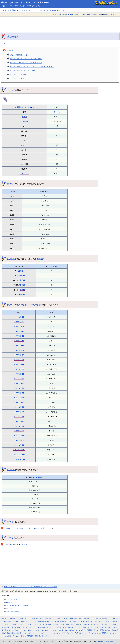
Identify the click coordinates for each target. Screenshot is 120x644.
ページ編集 (86, 14)
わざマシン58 (19, 407)
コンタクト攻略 (38, 633)
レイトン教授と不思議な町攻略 (87, 630)
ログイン (115, 14)
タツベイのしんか (17, 78)
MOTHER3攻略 (25, 630)
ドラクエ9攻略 (105, 627)
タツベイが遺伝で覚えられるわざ (23, 70)
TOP (4, 43)
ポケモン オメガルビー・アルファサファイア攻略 (73, 619)
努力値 (40, 259)
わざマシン (22, 305)
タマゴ (22, 174)
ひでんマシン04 (19, 455)
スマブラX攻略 (76, 624)
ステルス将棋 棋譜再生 (100, 633)
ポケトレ (37, 528)
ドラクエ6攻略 (68, 627)
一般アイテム (11, 608)
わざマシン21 (19, 350)
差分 (100, 14)
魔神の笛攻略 (16, 633)
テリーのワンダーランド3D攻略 (33, 627)
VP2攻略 (86, 624)
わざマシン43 (19, 393)
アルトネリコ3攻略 (24, 624)
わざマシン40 (19, 383)
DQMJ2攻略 (16, 627)
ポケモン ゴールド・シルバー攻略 (14, 619)
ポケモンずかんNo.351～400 (17, 605)
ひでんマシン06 (19, 459)
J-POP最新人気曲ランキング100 (37, 636)
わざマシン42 (19, 388)
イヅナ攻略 (27, 633)
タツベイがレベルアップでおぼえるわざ (26, 59)
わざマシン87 (19, 440)
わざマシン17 (19, 341)
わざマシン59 (19, 412)
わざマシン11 (19, 336)
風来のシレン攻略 (11, 630)
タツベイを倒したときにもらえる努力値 (26, 63)
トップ (55, 14)
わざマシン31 (19, 360)
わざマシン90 (19, 445)
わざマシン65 (19, 417)
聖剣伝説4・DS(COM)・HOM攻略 (103, 624)
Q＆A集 (9, 602)
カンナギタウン (22, 528)
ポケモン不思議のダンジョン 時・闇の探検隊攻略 (31, 621)
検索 (72, 14)
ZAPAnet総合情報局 (9, 10)
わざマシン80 (19, 426)
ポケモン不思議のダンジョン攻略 (64, 621)
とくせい (24, 122)
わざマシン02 (19, 317)
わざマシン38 (19, 374)
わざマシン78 (19, 421)
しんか (20, 538)
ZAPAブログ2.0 (68, 633)
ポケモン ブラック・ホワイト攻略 (41, 619)
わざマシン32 (19, 365)
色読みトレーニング (82, 633)
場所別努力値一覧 (13, 611)
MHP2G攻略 (69, 630)
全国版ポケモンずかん (23, 107)
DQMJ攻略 (6, 627)
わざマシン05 (19, 322)
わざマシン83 (19, 436)
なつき (24, 164)
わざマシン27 (19, 355)
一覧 (60, 14)
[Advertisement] (60, 23)
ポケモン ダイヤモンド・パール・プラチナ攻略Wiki (26, 2)
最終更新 (66, 14)
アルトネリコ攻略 (111, 621)
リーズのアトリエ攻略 (61, 624)
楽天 (22, 636)
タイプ (24, 117)
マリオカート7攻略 (56, 630)
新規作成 (94, 14)
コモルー (8, 545)
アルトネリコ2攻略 (9, 624)
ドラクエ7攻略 (81, 627)
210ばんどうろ (10, 528)
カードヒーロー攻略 (53, 633)
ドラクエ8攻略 (93, 627)
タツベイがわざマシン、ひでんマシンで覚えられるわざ (32, 67)
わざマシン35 (19, 369)
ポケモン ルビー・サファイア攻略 (90, 621)
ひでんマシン (35, 305)
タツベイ (12, 36)
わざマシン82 (19, 431)
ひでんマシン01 (19, 450)
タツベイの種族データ (19, 55)
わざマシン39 (19, 379)
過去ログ (106, 14)
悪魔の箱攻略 (105, 630)
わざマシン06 (19, 327)
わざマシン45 (19, 402)
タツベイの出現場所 (18, 74)
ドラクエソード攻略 (54, 627)
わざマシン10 (19, 331)
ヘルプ (77, 14)
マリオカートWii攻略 (40, 630)
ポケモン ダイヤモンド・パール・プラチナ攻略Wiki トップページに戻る (31, 587)
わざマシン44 (19, 398)
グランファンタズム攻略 (42, 624)
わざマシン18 (19, 345)
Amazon (16, 636)
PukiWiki (15, 641)
